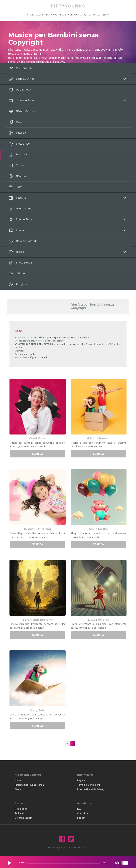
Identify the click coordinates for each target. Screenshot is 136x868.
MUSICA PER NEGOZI (56, 15)
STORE (30, 15)
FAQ (85, 15)
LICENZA (40, 15)
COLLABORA (75, 15)
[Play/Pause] (10, 863)
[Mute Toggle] (117, 863)
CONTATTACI (95, 15)
